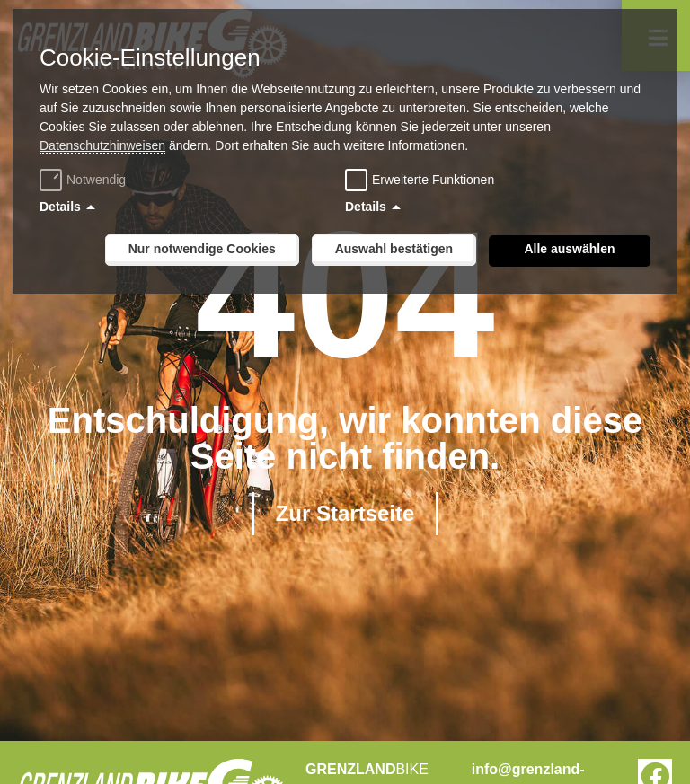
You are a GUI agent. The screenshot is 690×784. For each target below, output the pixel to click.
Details (60, 207)
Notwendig (85, 180)
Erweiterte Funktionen (433, 180)
